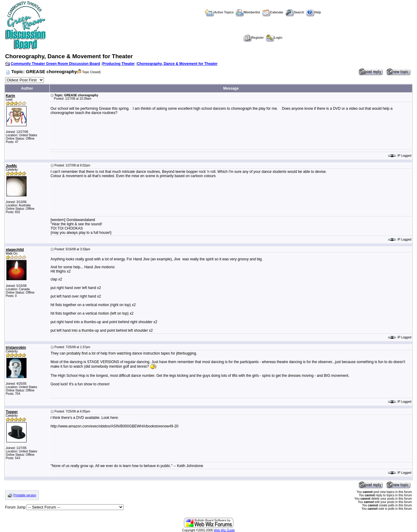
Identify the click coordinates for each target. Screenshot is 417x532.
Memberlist (248, 12)
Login (274, 38)
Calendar (273, 12)
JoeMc (11, 166)
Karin (11, 96)
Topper (12, 412)
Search (295, 12)
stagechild (15, 250)
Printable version (25, 495)
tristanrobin (16, 348)
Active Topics (219, 12)
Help (314, 12)
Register (253, 38)
